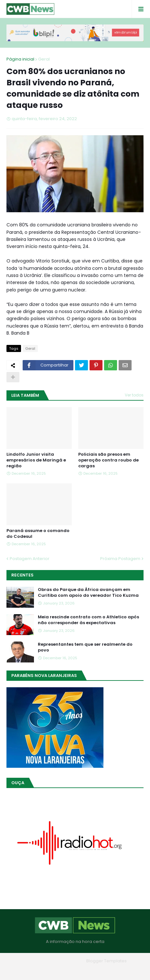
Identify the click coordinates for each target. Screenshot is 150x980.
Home (28, 970)
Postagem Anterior (30, 559)
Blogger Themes (66, 961)
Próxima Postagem (120, 559)
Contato (88, 970)
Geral (44, 59)
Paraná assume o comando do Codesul (38, 534)
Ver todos (134, 395)
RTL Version (116, 970)
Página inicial (20, 59)
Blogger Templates (107, 961)
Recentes (22, 575)
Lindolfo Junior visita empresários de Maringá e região (36, 460)
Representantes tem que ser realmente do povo (85, 647)
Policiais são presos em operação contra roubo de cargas (108, 460)
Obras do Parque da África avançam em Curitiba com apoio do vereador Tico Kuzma (88, 593)
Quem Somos (57, 970)
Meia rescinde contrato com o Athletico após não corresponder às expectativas (88, 620)
